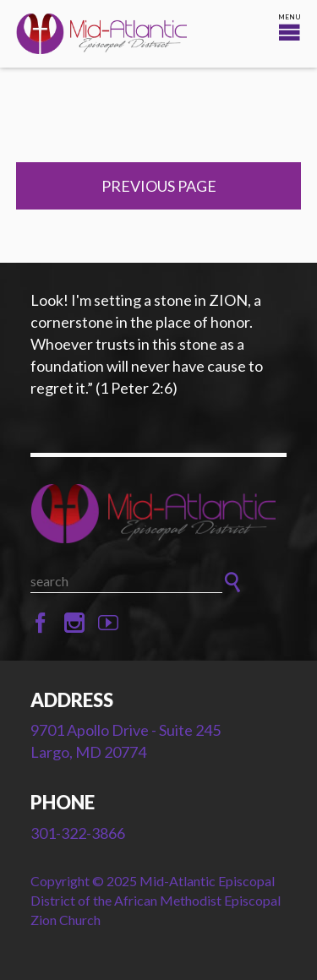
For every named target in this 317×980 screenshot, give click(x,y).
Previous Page (159, 186)
